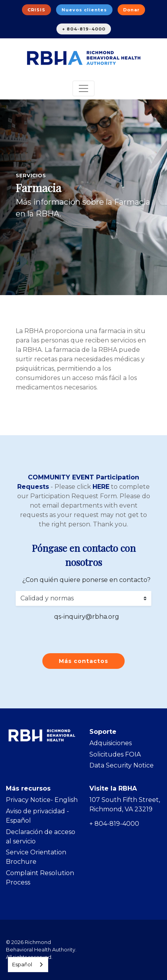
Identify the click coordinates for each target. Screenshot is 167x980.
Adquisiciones (111, 743)
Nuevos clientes (84, 10)
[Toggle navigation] (83, 88)
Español (22, 964)
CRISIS (36, 10)
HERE (101, 487)
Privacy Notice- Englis (40, 800)
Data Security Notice (122, 765)
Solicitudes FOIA (115, 754)
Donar (131, 10)
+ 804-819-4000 (84, 29)
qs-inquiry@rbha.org (87, 617)
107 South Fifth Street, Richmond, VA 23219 (125, 804)
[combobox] (28, 965)
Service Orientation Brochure (36, 857)
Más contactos (83, 661)
